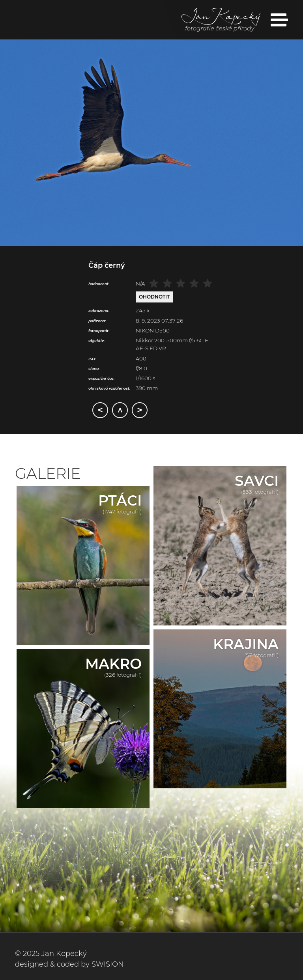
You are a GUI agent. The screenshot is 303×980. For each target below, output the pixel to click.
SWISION (108, 964)
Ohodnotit (154, 297)
